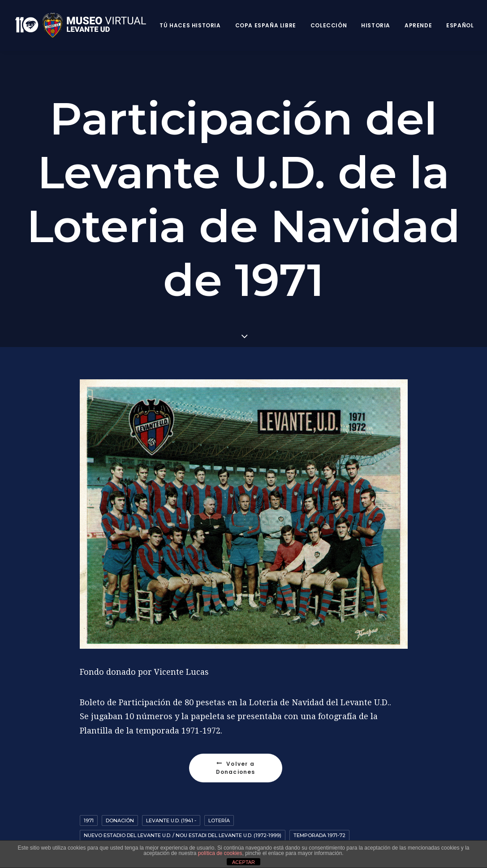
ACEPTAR (243, 862)
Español (460, 25)
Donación (120, 820)
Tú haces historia (190, 25)
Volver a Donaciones (236, 768)
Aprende (418, 25)
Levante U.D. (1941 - (171, 820)
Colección (329, 25)
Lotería (219, 820)
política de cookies (220, 853)
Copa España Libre (266, 25)
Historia (376, 25)
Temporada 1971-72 (319, 835)
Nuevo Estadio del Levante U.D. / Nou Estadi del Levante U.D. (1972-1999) (183, 835)
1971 (89, 820)
